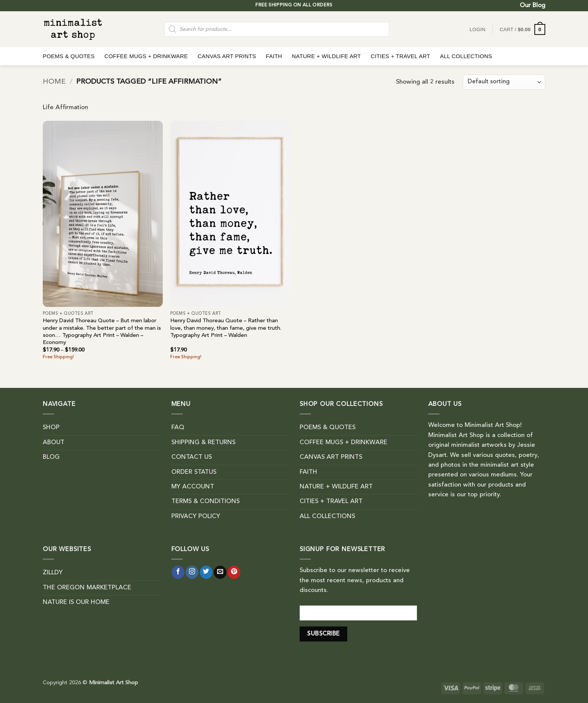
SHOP (51, 428)
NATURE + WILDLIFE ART (326, 56)
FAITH (274, 56)
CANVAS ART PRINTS (227, 56)
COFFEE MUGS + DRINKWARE (146, 56)
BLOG (51, 457)
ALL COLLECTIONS (466, 56)
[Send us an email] (220, 572)
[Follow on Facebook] (178, 572)
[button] (522, 29)
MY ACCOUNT (193, 487)
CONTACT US (192, 457)
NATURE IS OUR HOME (76, 602)
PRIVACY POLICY (196, 517)
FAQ (178, 428)
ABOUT (54, 443)
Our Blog (532, 6)
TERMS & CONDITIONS (205, 502)
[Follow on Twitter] (206, 572)
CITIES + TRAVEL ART (400, 56)
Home (54, 82)
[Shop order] (504, 82)
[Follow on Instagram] (192, 572)
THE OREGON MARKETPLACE (87, 588)
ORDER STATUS (194, 472)
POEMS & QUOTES (69, 56)
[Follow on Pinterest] (234, 572)
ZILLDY (53, 573)
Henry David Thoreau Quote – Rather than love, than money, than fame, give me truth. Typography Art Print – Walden (226, 328)
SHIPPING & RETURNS (203, 443)
